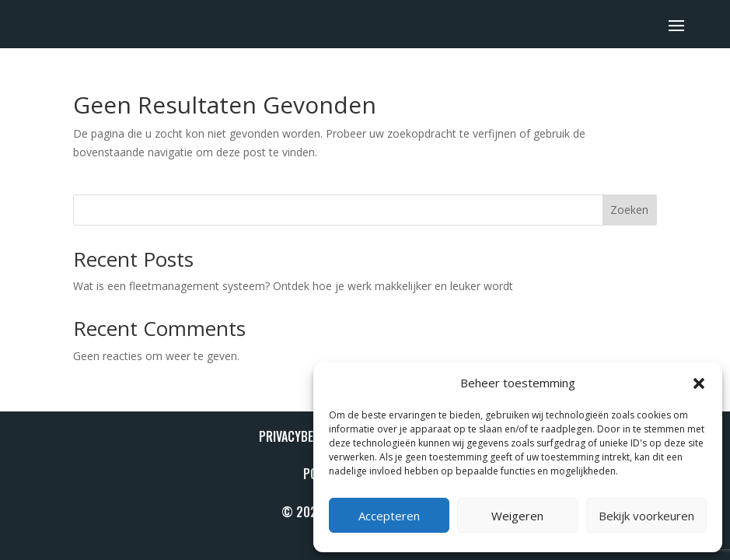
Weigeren (517, 516)
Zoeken (629, 210)
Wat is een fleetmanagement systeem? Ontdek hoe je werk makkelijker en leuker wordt (293, 286)
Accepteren (389, 516)
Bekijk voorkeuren (646, 516)
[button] (699, 383)
